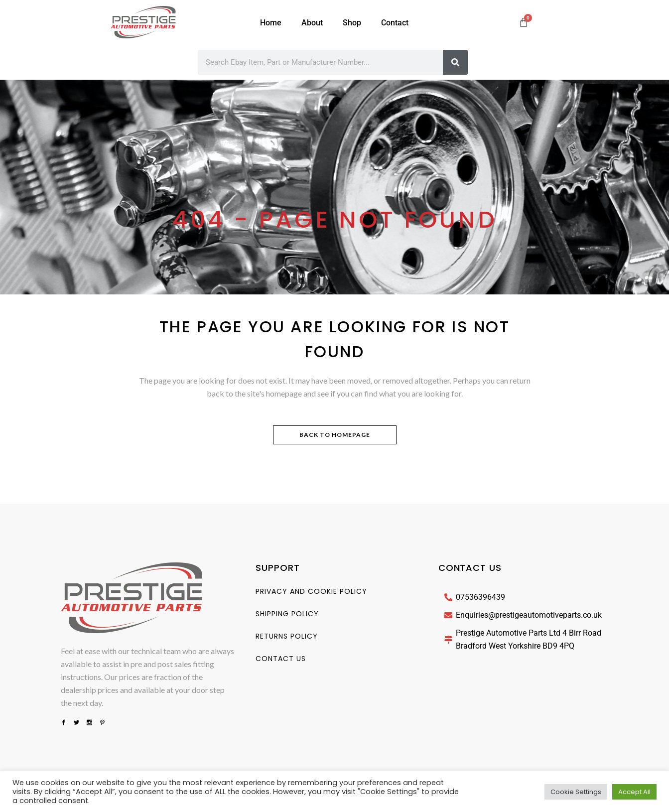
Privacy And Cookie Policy (311, 591)
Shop (352, 23)
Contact (395, 23)
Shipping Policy (287, 614)
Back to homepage (335, 435)
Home (271, 23)
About (312, 23)
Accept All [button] (634, 792)
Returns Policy (287, 636)
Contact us (281, 659)
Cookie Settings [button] (576, 792)
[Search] (455, 62)
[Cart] (524, 22)
